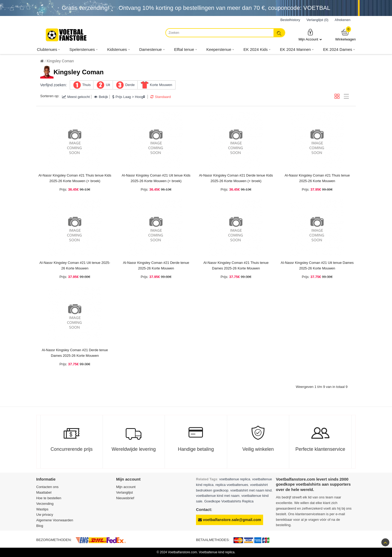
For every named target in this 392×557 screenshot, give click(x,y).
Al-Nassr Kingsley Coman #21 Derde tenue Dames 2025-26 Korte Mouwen (75, 353)
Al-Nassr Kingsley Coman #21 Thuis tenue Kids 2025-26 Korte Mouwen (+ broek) (75, 178)
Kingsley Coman (60, 61)
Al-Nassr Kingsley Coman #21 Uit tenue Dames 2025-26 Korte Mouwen (317, 265)
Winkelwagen (346, 35)
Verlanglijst (124, 492)
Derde (130, 85)
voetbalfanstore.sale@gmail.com (230, 520)
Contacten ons (47, 487)
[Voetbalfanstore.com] (67, 35)
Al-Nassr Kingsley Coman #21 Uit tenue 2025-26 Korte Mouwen (75, 265)
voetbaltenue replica (235, 479)
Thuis (87, 85)
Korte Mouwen (161, 85)
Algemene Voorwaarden (55, 520)
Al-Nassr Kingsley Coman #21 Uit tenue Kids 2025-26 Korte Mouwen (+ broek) (156, 178)
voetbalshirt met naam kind (251, 490)
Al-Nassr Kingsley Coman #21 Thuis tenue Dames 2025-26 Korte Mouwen (236, 265)
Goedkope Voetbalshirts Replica (229, 501)
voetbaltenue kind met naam (218, 496)
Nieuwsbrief (125, 498)
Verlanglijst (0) (317, 20)
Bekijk (101, 97)
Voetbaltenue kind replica (217, 552)
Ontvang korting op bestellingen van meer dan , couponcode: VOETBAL (224, 8)
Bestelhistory (290, 20)
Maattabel (44, 492)
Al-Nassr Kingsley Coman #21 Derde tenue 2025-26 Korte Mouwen (156, 265)
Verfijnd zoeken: (54, 85)
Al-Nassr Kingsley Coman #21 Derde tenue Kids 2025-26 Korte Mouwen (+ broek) (236, 178)
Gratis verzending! (86, 8)
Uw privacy (45, 515)
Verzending (45, 504)
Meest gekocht (76, 97)
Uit (108, 85)
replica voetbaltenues (232, 485)
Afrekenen (343, 20)
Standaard (161, 97)
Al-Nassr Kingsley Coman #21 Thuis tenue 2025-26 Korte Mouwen (317, 178)
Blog (40, 526)
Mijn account (126, 487)
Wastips (42, 509)
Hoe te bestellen (49, 498)
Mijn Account (310, 35)
